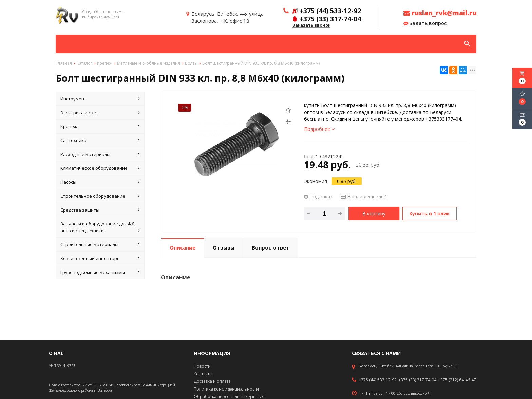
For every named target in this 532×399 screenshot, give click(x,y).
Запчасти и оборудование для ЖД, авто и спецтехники (100, 227)
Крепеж (100, 126)
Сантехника (100, 140)
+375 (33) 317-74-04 (417, 380)
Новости (202, 366)
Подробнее (319, 129)
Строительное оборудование (100, 196)
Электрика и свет (100, 113)
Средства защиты (100, 210)
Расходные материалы (100, 154)
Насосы (100, 182)
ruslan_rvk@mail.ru (440, 13)
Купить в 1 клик (430, 213)
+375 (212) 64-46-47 (457, 380)
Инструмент (100, 99)
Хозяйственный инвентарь (100, 258)
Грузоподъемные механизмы (100, 272)
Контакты (203, 374)
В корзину (374, 213)
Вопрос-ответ (271, 247)
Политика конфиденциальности (226, 389)
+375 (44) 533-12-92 (378, 380)
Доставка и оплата (212, 381)
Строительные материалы (100, 244)
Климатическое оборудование (100, 168)
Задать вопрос (425, 23)
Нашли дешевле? (363, 196)
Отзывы (224, 247)
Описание (183, 247)
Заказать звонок (311, 25)
